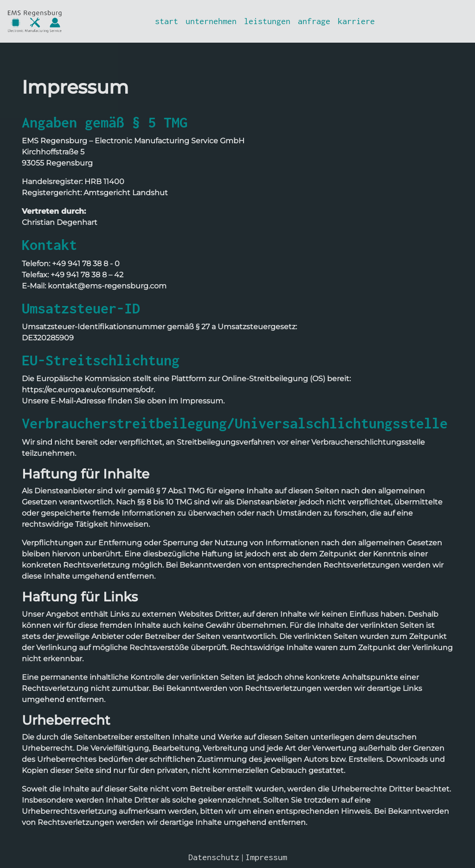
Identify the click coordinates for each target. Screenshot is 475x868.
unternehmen (211, 21)
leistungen (267, 21)
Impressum (266, 857)
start (167, 21)
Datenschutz (214, 857)
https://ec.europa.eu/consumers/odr (88, 390)
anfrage (314, 21)
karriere (356, 21)
